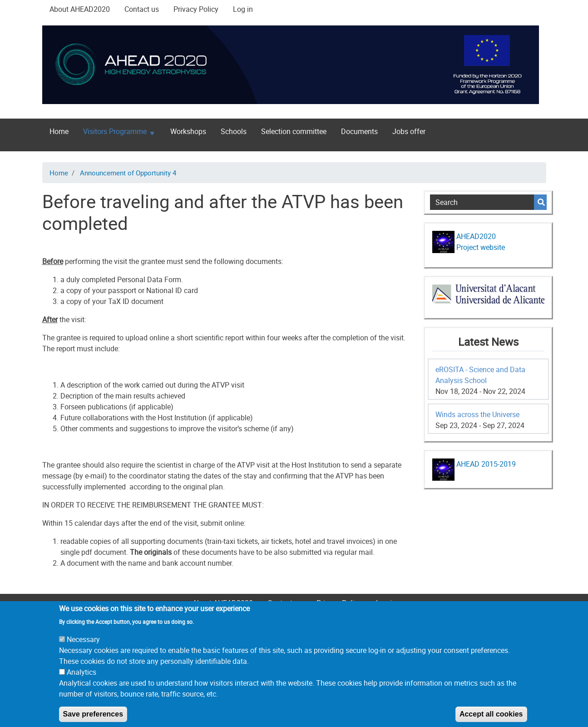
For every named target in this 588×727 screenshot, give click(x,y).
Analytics (82, 683)
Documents (359, 131)
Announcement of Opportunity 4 (128, 173)
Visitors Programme (115, 133)
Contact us (142, 9)
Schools (234, 131)
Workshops (188, 131)
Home (59, 131)
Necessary (83, 651)
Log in (243, 9)
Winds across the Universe (477, 414)
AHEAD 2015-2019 (485, 464)
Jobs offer (409, 131)
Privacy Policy (196, 9)
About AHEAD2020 (80, 9)
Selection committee (294, 131)
